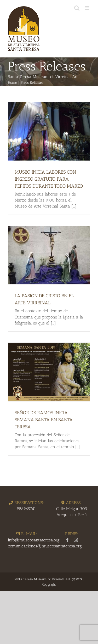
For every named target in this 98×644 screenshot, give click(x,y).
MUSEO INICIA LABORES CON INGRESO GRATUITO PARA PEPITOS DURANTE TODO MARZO (49, 179)
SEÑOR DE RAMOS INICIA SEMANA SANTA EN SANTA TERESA (44, 420)
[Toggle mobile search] (77, 8)
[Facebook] (67, 540)
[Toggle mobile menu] (87, 8)
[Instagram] (76, 540)
